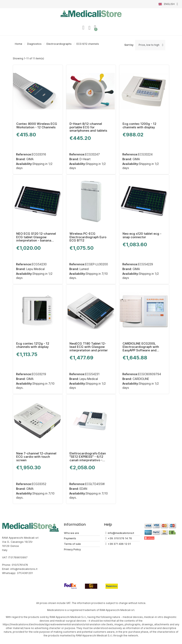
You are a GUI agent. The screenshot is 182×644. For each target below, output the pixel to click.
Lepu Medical (35, 269)
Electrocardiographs (59, 44)
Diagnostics (34, 44)
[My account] (83, 28)
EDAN (83, 489)
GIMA (30, 159)
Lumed (84, 269)
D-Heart (85, 159)
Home (19, 44)
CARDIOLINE (140, 379)
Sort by (129, 45)
